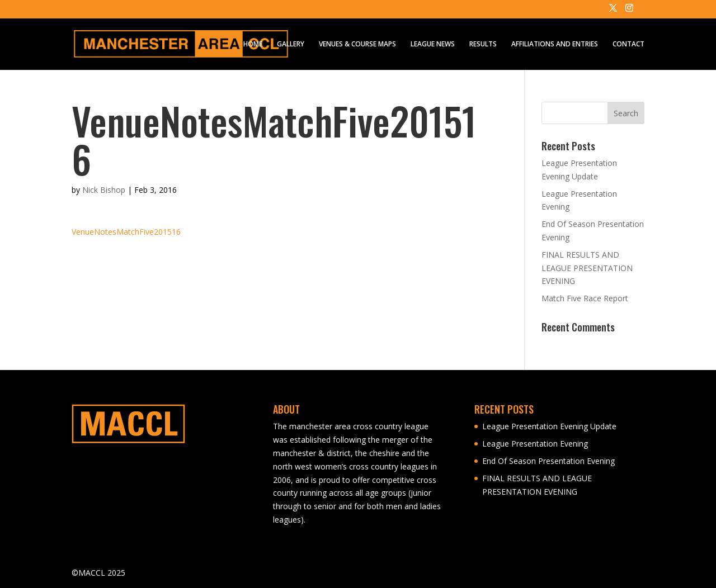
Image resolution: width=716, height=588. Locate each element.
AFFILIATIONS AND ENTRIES (555, 44)
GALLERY (291, 44)
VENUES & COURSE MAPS (357, 44)
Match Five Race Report (585, 298)
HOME (253, 44)
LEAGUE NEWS (433, 44)
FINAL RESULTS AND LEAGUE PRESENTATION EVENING (587, 268)
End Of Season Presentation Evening (548, 461)
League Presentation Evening (535, 444)
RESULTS (483, 44)
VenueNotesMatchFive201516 (126, 232)
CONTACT (628, 44)
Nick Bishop (104, 190)
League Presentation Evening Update (549, 426)
